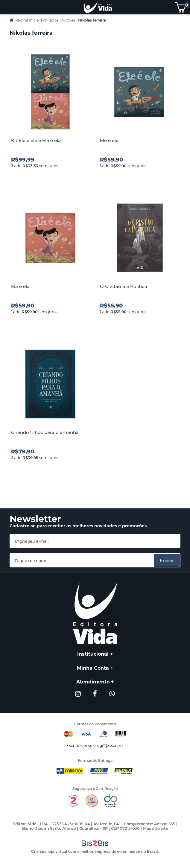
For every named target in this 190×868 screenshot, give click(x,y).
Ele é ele (109, 140)
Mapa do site (155, 828)
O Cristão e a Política (124, 286)
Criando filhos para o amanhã (45, 432)
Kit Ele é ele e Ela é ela (36, 140)
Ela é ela (20, 286)
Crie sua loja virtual (49, 851)
